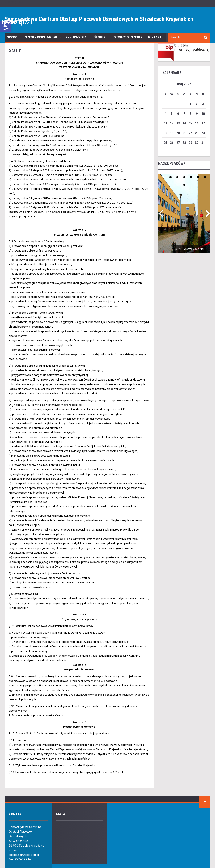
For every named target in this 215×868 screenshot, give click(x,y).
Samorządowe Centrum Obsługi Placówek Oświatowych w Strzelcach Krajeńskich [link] (99, 19)
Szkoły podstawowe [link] (41, 37)
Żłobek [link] (100, 37)
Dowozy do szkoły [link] (128, 37)
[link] (5, 26)
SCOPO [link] (12, 37)
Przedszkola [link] (76, 37)
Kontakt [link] (154, 37)
